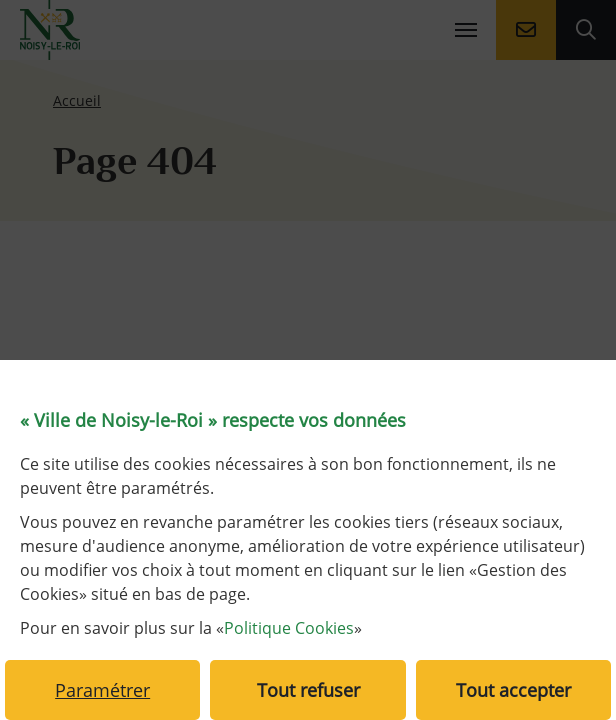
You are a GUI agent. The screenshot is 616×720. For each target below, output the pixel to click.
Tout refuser (308, 690)
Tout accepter (513, 690)
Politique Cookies (289, 628)
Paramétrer (102, 690)
